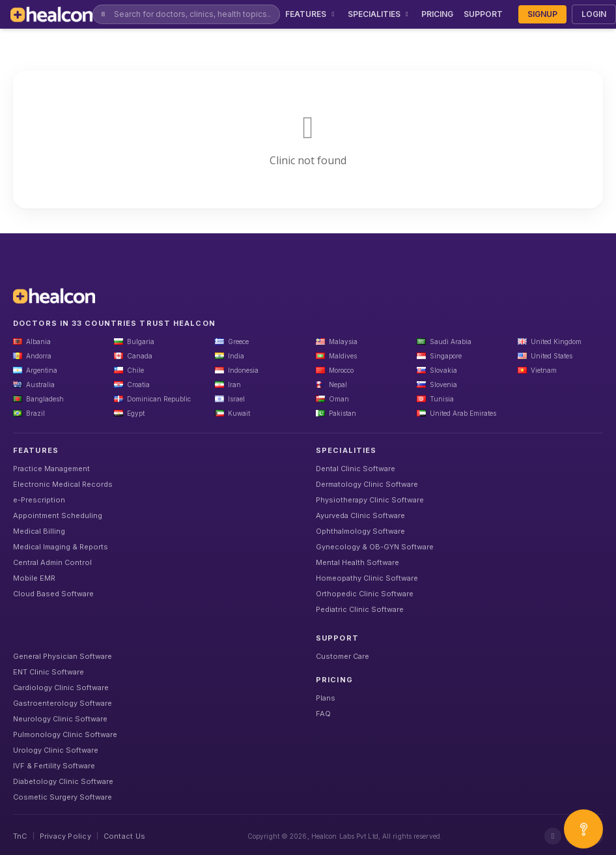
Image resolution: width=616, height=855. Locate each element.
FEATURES (311, 14)
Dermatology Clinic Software (367, 484)
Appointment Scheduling (58, 515)
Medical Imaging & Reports (61, 547)
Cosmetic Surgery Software (63, 797)
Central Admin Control (52, 562)
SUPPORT (483, 14)
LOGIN (594, 14)
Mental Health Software (357, 562)
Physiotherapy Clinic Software (370, 500)
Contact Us (124, 836)
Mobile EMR (34, 578)
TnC (20, 836)
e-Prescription (39, 500)
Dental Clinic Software (356, 469)
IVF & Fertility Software (54, 766)
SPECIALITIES (380, 14)
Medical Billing (39, 531)
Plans (326, 698)
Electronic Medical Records (63, 484)
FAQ (323, 714)
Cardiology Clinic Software (61, 688)
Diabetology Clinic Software (63, 781)
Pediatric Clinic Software (360, 609)
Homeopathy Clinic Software (367, 578)
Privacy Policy (65, 836)
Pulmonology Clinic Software (65, 734)
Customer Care (343, 656)
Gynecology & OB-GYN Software (375, 547)
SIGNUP (542, 14)
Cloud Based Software (53, 594)
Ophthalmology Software (360, 531)
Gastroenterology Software (63, 703)
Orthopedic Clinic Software (365, 594)
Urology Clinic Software (56, 750)
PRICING (437, 14)
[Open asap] (583, 829)
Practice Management (51, 469)
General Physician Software (63, 656)
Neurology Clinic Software (60, 719)
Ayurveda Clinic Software (360, 515)
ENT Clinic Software (49, 672)
